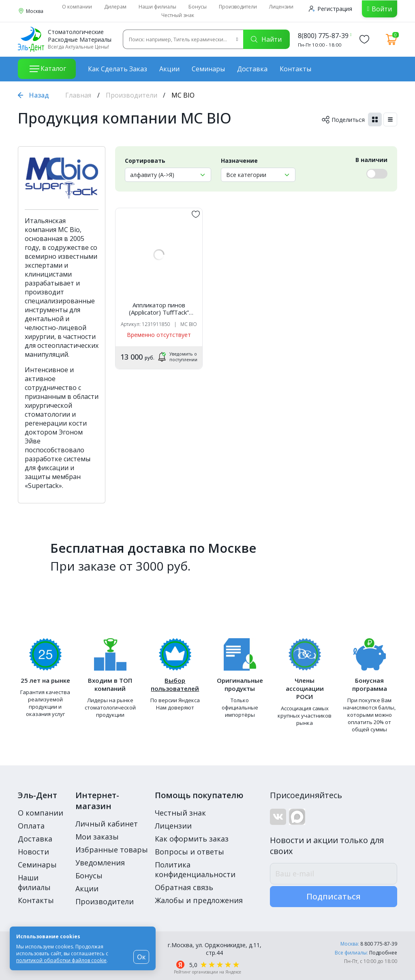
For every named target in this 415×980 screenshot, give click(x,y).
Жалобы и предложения (199, 900)
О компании (77, 7)
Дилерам (115, 7)
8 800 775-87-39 (379, 944)
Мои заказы (97, 837)
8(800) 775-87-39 (323, 36)
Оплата (31, 826)
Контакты (295, 69)
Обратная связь (184, 887)
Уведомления (100, 863)
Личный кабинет (107, 824)
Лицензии (281, 7)
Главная (78, 95)
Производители (238, 7)
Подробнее (383, 953)
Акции (169, 69)
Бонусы (198, 7)
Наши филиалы (157, 7)
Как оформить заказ (192, 839)
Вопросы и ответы (189, 852)
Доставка (252, 69)
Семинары (208, 69)
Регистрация (331, 9)
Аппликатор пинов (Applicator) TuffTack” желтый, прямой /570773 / (159, 309)
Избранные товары (112, 850)
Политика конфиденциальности (195, 869)
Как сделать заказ (118, 69)
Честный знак (178, 15)
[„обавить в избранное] (196, 214)
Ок (141, 957)
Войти (382, 9)
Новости (33, 852)
